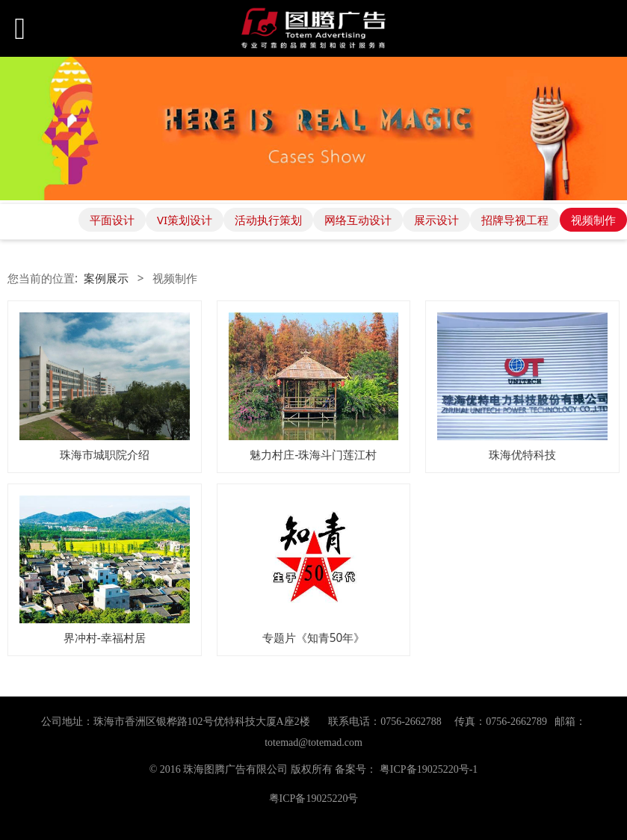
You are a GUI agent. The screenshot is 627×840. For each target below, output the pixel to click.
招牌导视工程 (515, 220)
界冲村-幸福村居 (105, 638)
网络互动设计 (358, 220)
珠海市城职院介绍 (105, 455)
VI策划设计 (185, 220)
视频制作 (593, 220)
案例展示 (106, 278)
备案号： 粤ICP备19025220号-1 (406, 769)
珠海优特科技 (522, 455)
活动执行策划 (268, 220)
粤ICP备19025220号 (314, 799)
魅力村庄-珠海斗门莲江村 (313, 455)
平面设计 (112, 220)
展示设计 (436, 220)
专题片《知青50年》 (314, 638)
